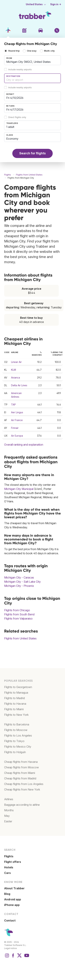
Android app (13, 899)
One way (32, 51)
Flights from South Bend (19, 614)
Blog (7, 894)
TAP (13, 405)
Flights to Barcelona (17, 724)
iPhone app (12, 905)
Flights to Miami (14, 709)
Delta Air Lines (19, 385)
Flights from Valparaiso (18, 618)
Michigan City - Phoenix (19, 586)
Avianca (16, 378)
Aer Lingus (17, 412)
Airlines (9, 799)
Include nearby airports (20, 69)
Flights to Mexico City (18, 747)
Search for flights (32, 153)
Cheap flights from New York (22, 789)
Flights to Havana (15, 704)
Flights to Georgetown (18, 687)
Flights (9, 856)
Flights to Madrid (14, 698)
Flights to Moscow (16, 730)
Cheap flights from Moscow (21, 767)
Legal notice (10, 948)
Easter (8, 821)
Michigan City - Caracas (19, 577)
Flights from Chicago (17, 610)
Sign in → (56, 4)
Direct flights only (17, 117)
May (7, 816)
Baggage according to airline (22, 805)
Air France (17, 420)
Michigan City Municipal (19, 489)
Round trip (14, 51)
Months (9, 810)
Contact (10, 920)
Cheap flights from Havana (21, 762)
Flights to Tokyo (14, 741)
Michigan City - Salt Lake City (22, 582)
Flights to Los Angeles (18, 735)
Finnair (15, 428)
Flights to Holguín (15, 752)
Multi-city (49, 51)
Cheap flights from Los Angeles (24, 784)
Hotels (9, 867)
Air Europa (17, 436)
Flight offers (13, 862)
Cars (7, 873)
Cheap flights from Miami (20, 773)
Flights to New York (16, 715)
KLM (14, 370)
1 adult (10, 127)
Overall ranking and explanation (24, 445)
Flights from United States (20, 638)
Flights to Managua (16, 693)
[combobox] (32, 60)
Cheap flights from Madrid (20, 778)
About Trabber (14, 888)
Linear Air (16, 362)
